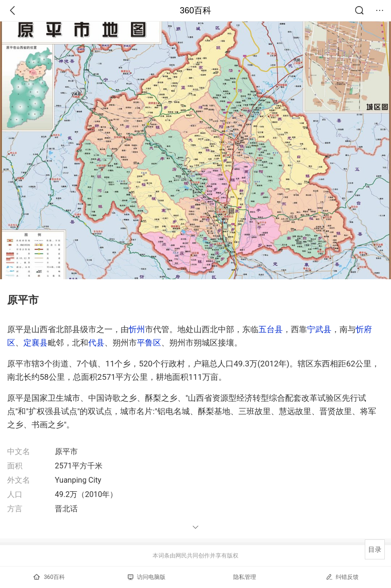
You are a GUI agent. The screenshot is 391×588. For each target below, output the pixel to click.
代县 (96, 343)
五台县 (271, 329)
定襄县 (36, 343)
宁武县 (319, 329)
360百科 (195, 10)
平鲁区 (149, 343)
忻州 (137, 329)
